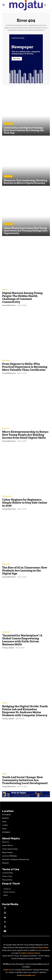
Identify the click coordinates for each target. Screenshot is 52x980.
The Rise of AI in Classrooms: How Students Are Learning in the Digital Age (25, 570)
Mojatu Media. (44, 948)
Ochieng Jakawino (8, 648)
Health (5, 290)
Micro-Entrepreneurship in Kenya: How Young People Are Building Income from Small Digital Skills (25, 435)
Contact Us (7, 970)
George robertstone (9, 305)
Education (6, 360)
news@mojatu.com (28, 975)
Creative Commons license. (30, 953)
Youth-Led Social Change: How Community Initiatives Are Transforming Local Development (25, 780)
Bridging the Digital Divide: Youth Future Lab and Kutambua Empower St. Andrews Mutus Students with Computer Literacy (25, 711)
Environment (9, 224)
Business (6, 428)
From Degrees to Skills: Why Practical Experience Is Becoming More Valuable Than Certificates (25, 367)
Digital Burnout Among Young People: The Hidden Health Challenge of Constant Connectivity (22, 297)
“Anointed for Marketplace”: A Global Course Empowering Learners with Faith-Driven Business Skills (22, 640)
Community (8, 176)
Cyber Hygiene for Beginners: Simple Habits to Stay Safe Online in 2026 (25, 503)
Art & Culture (9, 124)
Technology (7, 496)
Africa (4, 703)
